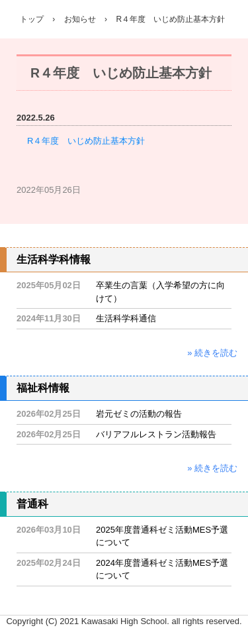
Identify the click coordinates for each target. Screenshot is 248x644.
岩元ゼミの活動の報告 (139, 414)
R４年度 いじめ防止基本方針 (86, 141)
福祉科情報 (43, 388)
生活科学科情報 (54, 259)
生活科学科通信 (126, 318)
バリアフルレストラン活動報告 (156, 434)
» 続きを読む (212, 353)
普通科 (32, 504)
